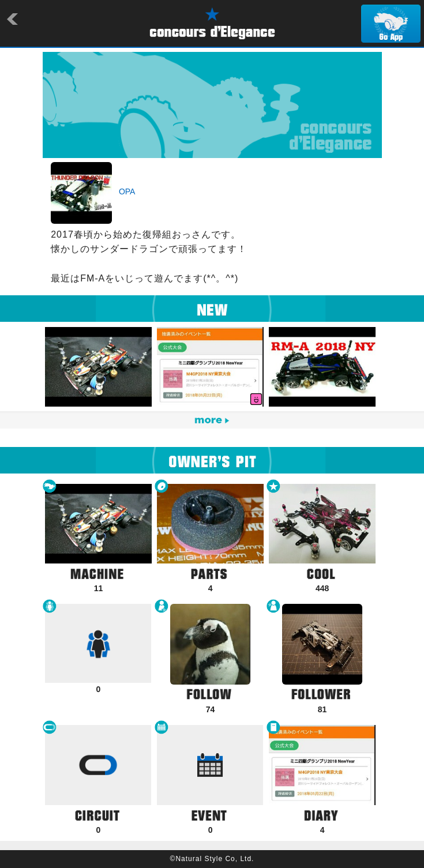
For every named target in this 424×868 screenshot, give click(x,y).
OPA (127, 191)
